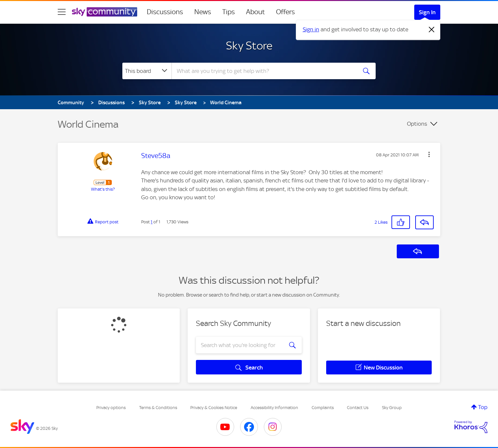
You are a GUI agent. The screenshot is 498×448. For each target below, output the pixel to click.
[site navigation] (62, 12)
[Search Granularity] (147, 71)
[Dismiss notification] (432, 30)
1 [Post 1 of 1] (152, 222)
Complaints (323, 408)
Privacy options (111, 408)
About (255, 12)
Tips (229, 12)
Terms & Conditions (158, 408)
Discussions (165, 12)
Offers (285, 12)
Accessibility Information (274, 408)
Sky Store (249, 46)
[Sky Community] (105, 12)
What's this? (103, 189)
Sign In (427, 12)
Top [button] (483, 407)
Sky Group (392, 408)
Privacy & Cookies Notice (214, 408)
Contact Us (358, 408)
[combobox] (264, 71)
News (203, 12)
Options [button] (417, 124)
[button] (429, 154)
